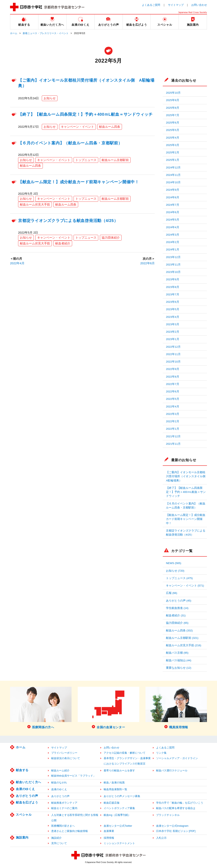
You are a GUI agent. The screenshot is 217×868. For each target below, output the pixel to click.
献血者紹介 (63, 243)
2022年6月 (147, 263)
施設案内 (22, 837)
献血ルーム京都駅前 (115, 160)
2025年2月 (173, 152)
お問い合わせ (199, 5)
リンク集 (161, 753)
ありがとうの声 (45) (179, 601)
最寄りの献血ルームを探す (119, 770)
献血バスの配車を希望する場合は (176, 808)
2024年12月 (173, 168)
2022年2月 (173, 421)
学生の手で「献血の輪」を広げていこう (180, 803)
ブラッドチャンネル (168, 815)
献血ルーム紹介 (60, 770)
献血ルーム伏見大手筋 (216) (184, 645)
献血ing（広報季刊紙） (117, 815)
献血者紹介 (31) (176, 615)
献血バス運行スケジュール (172, 770)
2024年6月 (173, 212)
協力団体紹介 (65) (177, 623)
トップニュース (86, 160)
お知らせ (50, 98)
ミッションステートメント (119, 843)
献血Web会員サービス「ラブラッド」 (73, 776)
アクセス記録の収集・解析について (125, 753)
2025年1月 (173, 160)
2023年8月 (173, 287)
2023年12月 (173, 257)
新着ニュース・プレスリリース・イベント (46, 33)
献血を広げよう (27, 802)
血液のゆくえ (25, 789)
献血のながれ (59, 782)
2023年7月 (173, 294)
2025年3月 (173, 145)
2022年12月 (173, 347)
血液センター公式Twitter (118, 826)
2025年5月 (173, 130)
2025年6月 (173, 123)
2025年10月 (173, 93)
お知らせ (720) (175, 571)
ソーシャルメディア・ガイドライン (177, 758)
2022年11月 (173, 354)
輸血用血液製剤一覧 (115, 789)
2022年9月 (173, 369)
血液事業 (109, 831)
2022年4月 (17, 263)
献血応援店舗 (112, 803)
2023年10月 (173, 272)
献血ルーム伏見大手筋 (35, 204)
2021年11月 (173, 444)
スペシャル (24, 815)
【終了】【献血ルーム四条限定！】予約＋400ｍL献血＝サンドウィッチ (85, 114)
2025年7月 (173, 115)
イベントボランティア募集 (119, 808)
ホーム (14, 33)
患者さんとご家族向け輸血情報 (70, 831)
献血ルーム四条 (110, 127)
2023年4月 (173, 317)
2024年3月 (173, 235)
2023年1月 (173, 339)
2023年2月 (173, 332)
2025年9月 (173, 100)
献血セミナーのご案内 (64, 808)
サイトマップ (176, 5)
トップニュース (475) (179, 578)
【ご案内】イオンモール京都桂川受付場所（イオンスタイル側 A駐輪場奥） (186, 476)
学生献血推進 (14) (177, 608)
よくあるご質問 (151, 5)
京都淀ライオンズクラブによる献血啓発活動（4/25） (68, 221)
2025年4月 (173, 138)
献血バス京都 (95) (177, 653)
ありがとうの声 (27, 796)
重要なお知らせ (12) (179, 668)
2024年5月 (173, 220)
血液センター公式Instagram (172, 826)
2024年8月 (173, 197)
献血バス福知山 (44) (179, 660)
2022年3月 (173, 414)
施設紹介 (56, 838)
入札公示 (161, 838)
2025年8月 (173, 108)
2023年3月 (173, 324)
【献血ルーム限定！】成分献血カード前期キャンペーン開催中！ (79, 182)
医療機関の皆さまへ (63, 826)
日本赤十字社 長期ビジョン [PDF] (176, 831)
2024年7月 (173, 205)
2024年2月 (173, 242)
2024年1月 (173, 250)
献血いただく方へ (29, 782)
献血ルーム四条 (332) (179, 630)
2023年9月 (173, 279)
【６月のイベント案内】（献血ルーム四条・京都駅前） (70, 143)
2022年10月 (173, 362)
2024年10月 (173, 182)
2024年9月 (173, 190)
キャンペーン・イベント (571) (185, 586)
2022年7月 (173, 384)
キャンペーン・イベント (77, 127)
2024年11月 (173, 175)
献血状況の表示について (66, 758)
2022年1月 (173, 429)
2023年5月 (173, 309)
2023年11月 (173, 265)
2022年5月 (173, 399)
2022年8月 (173, 377)
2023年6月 (173, 302)
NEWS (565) (174, 563)
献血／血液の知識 (114, 782)
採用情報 (109, 838)
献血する (22, 770)
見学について (59, 843)
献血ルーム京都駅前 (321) (182, 638)
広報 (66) (172, 593)
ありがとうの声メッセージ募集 (122, 796)
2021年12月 (173, 436)
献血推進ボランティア (64, 803)
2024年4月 (173, 227)
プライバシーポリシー (64, 753)
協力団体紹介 (111, 238)
